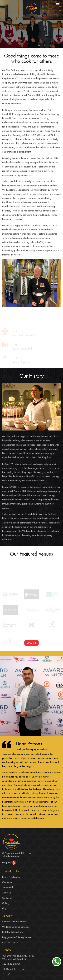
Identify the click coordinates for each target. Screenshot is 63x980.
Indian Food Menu (11, 877)
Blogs (5, 908)
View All (31, 643)
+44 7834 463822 (11, 964)
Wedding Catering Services (15, 927)
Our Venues (8, 882)
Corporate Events (10, 942)
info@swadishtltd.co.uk (13, 969)
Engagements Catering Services (17, 937)
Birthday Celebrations (12, 932)
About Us (7, 892)
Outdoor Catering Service (15, 921)
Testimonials (8, 887)
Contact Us (7, 898)
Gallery (6, 903)
